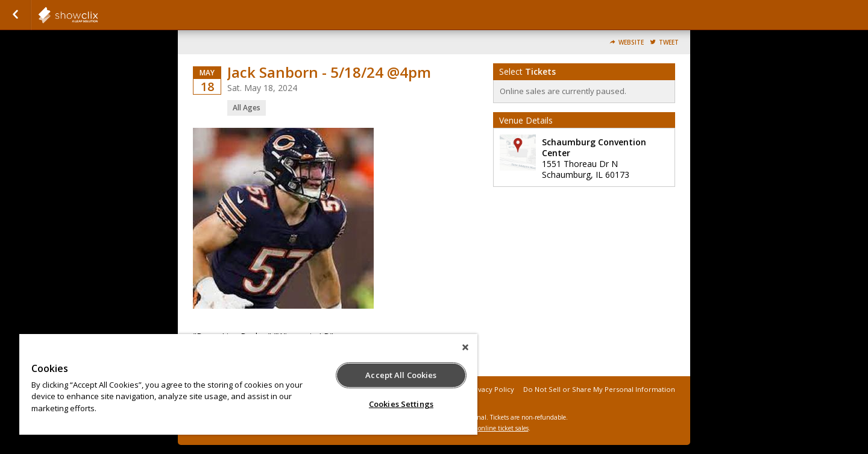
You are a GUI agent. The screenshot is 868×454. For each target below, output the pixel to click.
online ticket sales (503, 428)
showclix (98, 15)
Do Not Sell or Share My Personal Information (599, 389)
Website (631, 43)
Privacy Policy (492, 389)
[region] (248, 384)
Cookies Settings (401, 404)
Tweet (669, 43)
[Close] (465, 347)
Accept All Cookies (401, 375)
